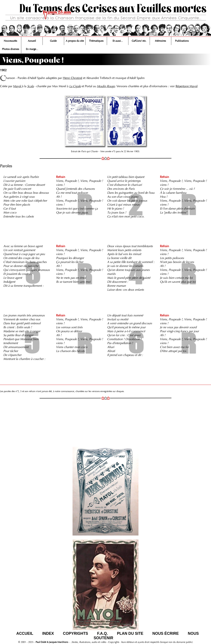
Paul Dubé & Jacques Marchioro (52, 642)
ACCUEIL (25, 633)
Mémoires (160, 41)
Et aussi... (118, 41)
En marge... (32, 49)
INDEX (48, 633)
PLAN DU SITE (130, 633)
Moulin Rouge (106, 86)
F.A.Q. (102, 633)
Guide (53, 41)
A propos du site (75, 41)
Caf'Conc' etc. (139, 41)
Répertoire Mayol (187, 86)
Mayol (18, 86)
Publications (182, 41)
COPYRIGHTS (75, 633)
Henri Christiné (73, 78)
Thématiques (96, 41)
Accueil (32, 41)
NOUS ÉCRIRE (166, 633)
